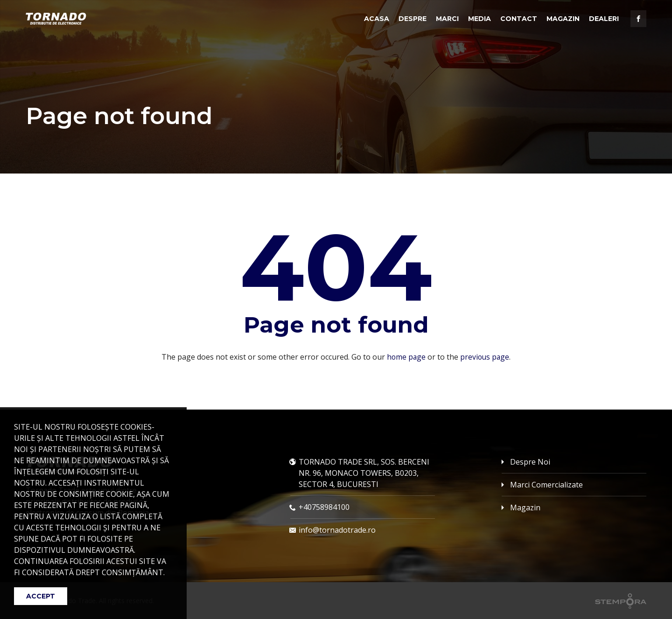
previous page (485, 357)
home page (405, 357)
